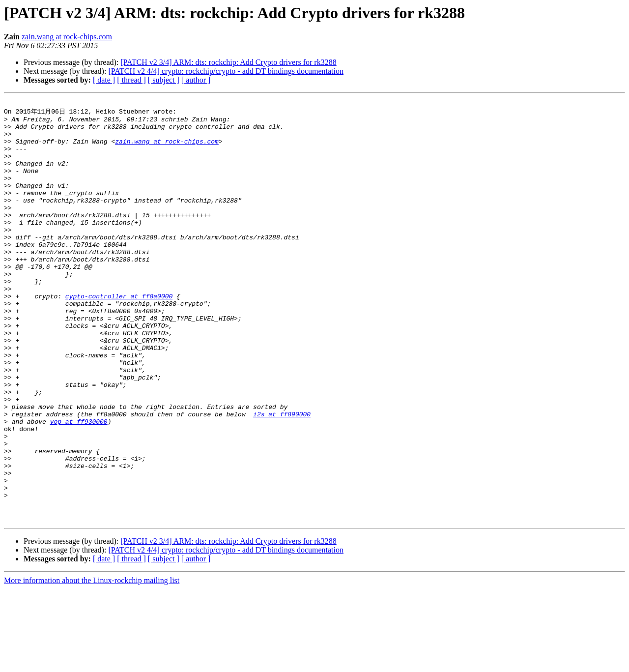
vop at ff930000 (79, 485)
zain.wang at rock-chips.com (67, 37)
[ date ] (104, 80)
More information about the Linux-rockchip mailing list (92, 663)
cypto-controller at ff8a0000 (119, 335)
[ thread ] (131, 80)
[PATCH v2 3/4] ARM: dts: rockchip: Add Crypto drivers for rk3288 (228, 62)
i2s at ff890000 (282, 476)
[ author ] (196, 80)
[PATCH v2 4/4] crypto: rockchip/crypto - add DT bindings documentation (226, 71)
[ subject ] (164, 80)
